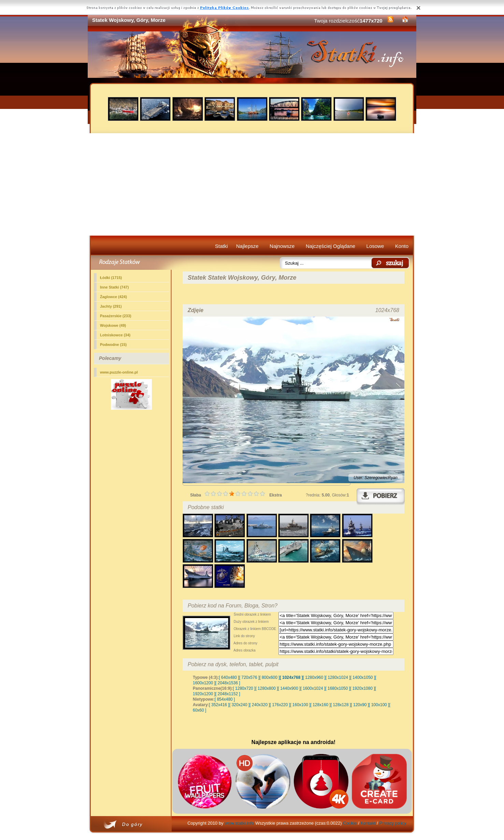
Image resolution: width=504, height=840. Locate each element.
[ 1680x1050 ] (338, 688)
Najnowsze (282, 246)
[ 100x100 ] (379, 705)
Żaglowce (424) (113, 297)
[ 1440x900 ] (289, 688)
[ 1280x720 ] (244, 688)
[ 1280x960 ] (314, 677)
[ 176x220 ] (280, 705)
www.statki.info (239, 823)
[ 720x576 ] (249, 677)
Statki (221, 246)
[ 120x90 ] (360, 705)
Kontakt (368, 823)
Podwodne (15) (113, 345)
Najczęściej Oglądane (330, 246)
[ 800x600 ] (269, 677)
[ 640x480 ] (229, 677)
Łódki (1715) (111, 278)
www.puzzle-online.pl (119, 372)
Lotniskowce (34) (115, 335)
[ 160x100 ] (300, 705)
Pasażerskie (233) (116, 316)
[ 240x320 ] (260, 705)
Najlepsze (247, 246)
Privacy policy (393, 823)
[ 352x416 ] (219, 705)
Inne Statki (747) (114, 287)
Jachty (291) (111, 306)
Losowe (375, 246)
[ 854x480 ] (225, 699)
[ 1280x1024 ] (338, 677)
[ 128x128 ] (341, 705)
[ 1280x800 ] (267, 688)
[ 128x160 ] (321, 705)
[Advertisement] (252, 184)
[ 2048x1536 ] (228, 683)
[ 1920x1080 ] (363, 688)
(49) (113, 325)
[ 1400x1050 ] (363, 677)
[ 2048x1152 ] (228, 694)
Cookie (350, 823)
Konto (402, 246)
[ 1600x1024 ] (313, 688)
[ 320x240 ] (239, 705)
